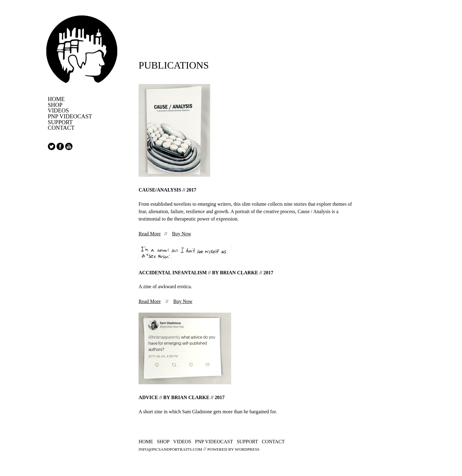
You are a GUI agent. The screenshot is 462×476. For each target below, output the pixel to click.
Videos (58, 111)
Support (60, 122)
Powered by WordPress (233, 449)
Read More (150, 234)
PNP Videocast (70, 117)
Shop (55, 105)
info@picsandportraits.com (170, 449)
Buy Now (182, 234)
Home (56, 99)
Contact (61, 128)
